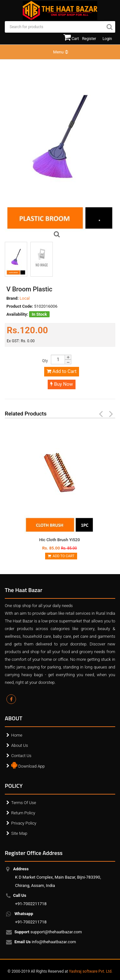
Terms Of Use (24, 803)
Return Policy (23, 813)
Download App (28, 765)
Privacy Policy (24, 823)
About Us (20, 745)
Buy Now (62, 384)
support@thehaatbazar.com (48, 932)
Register (89, 39)
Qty (45, 361)
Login (107, 39)
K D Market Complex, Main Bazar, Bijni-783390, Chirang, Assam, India (58, 877)
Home (17, 735)
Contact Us (21, 756)
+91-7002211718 (31, 900)
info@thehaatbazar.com (46, 942)
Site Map (19, 833)
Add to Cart (62, 371)
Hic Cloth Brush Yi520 (59, 540)
